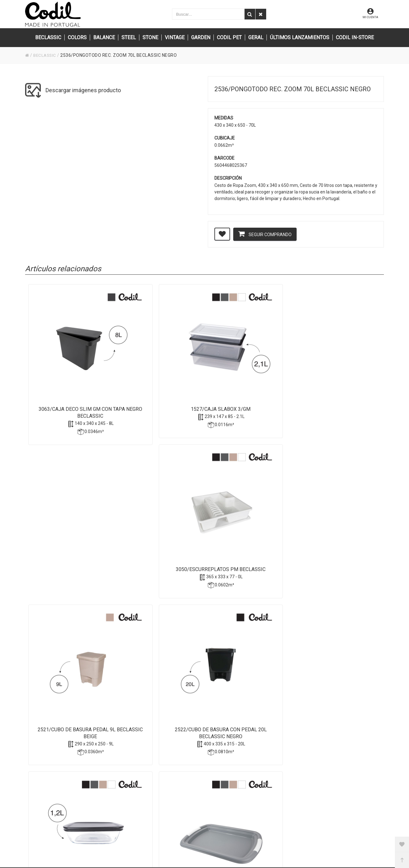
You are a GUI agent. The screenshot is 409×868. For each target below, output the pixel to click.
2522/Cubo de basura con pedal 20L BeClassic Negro (70, 525)
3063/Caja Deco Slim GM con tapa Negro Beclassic (70, 375)
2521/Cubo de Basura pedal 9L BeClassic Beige (338, 375)
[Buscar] (250, 14)
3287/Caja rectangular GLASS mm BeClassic (159, 525)
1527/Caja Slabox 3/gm (159, 371)
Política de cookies (288, 790)
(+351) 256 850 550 (171, 807)
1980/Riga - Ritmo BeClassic (159, 672)
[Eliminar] (261, 14)
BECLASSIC (46, 55)
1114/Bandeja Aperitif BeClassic (248, 525)
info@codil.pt (164, 788)
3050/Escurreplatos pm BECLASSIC (248, 375)
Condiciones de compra (293, 799)
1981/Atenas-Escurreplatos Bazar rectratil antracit (70, 676)
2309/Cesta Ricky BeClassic (338, 522)
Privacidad (280, 782)
